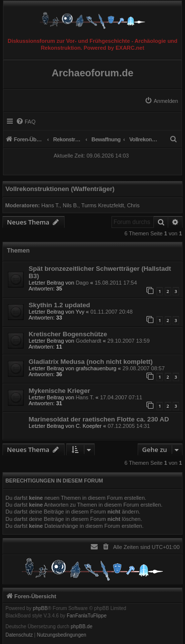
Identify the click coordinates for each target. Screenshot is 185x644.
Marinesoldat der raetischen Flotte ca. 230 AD (99, 419)
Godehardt (88, 341)
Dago (82, 283)
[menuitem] (161, 101)
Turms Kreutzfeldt (103, 205)
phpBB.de (81, 627)
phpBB (40, 609)
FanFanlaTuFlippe (87, 616)
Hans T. (51, 205)
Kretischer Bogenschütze (68, 334)
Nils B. (71, 205)
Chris (133, 205)
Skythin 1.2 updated (59, 305)
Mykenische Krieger (59, 391)
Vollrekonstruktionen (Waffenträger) (60, 189)
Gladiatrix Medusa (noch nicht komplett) (91, 362)
